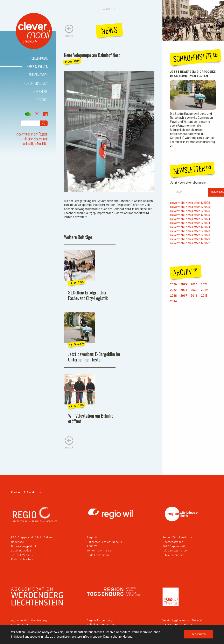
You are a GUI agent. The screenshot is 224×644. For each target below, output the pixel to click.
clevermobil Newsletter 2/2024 (190, 223)
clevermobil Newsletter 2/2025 (190, 211)
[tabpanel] (109, 131)
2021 (184, 290)
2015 (204, 296)
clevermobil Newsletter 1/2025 (190, 215)
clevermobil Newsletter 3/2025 (190, 207)
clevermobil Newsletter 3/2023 (190, 231)
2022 (173, 290)
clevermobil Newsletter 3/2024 (190, 219)
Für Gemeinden (38, 75)
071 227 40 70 (26, 500)
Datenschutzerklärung (118, 637)
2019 (204, 290)
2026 (173, 284)
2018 (173, 296)
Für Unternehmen (36, 83)
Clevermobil (40, 58)
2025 (184, 284)
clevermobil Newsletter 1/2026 (190, 203)
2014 (173, 301)
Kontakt (42, 100)
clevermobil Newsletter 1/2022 (190, 243)
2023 (204, 284)
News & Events (37, 67)
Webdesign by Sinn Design (194, 622)
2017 (184, 296)
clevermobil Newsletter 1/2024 (190, 227)
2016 (194, 296)
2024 (194, 284)
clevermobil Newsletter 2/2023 (190, 235)
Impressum (18, 622)
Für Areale (41, 91)
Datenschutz (40, 622)
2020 (194, 290)
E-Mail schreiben (22, 505)
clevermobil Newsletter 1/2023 (190, 239)
